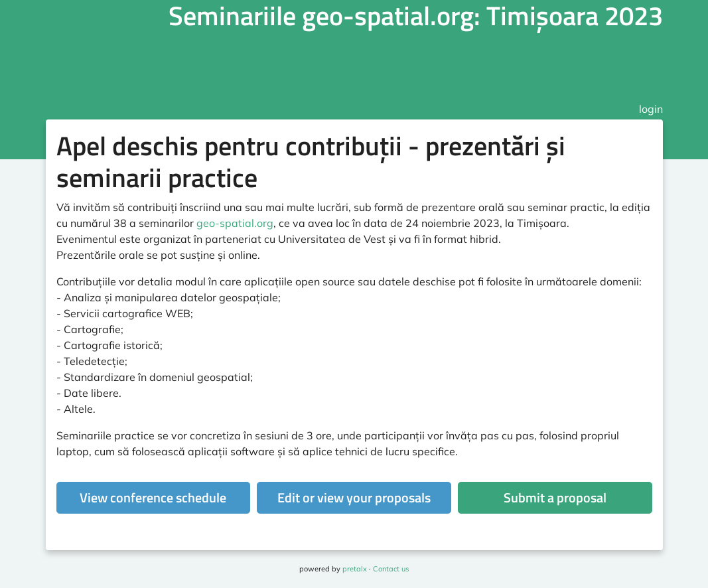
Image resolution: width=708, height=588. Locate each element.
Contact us (391, 569)
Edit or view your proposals (354, 497)
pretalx (355, 569)
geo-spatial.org (235, 223)
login (651, 109)
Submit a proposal (555, 497)
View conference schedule (153, 497)
